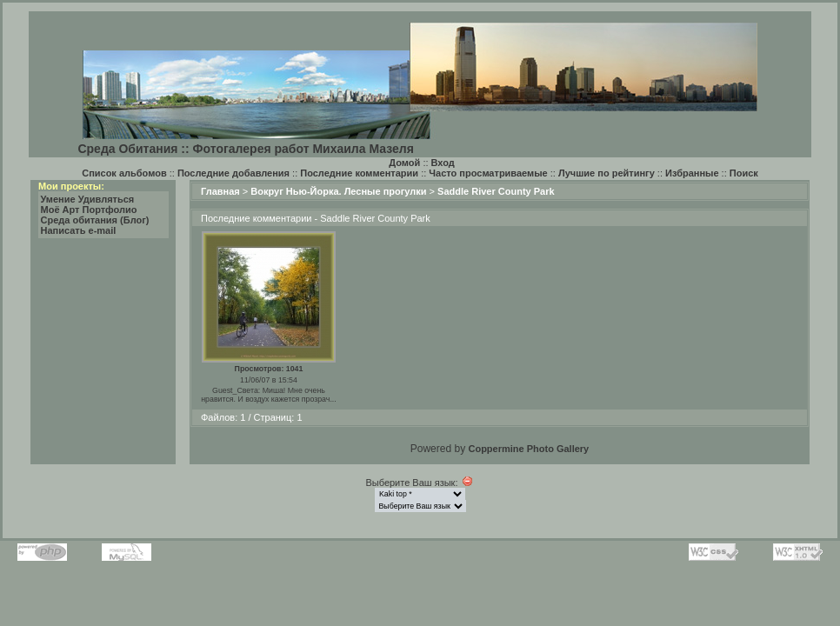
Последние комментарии (359, 173)
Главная (220, 191)
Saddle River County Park (496, 191)
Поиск (744, 173)
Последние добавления (233, 173)
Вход (443, 163)
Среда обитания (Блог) (95, 220)
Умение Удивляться (88, 199)
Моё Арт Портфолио (89, 210)
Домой (404, 163)
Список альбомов (124, 173)
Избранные (692, 173)
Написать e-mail (79, 230)
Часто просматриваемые (488, 173)
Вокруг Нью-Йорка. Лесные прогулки (338, 191)
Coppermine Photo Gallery (528, 449)
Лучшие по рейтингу (607, 173)
